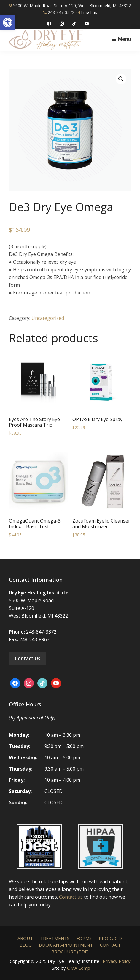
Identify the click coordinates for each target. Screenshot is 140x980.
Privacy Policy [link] (117, 961)
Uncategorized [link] (48, 318)
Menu (125, 39)
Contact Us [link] (28, 658)
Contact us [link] (71, 897)
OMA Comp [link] (79, 968)
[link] (8, 22)
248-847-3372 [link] (61, 12)
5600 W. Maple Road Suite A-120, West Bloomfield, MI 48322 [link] (72, 5)
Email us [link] (89, 12)
